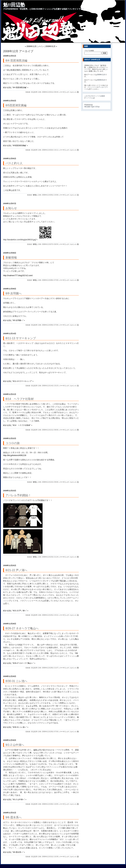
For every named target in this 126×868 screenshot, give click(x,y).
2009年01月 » (51, 46)
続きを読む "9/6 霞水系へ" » (14, 852)
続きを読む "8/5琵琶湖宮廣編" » (15, 145)
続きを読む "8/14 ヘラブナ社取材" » (18, 425)
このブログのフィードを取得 (94, 96)
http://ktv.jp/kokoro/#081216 (15, 455)
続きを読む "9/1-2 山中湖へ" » (15, 799)
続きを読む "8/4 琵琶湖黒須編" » (16, 87)
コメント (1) (74, 195)
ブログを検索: (89, 51)
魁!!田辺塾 (14, 5)
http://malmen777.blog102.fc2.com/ (18, 275)
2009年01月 (101, 80)
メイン (41, 46)
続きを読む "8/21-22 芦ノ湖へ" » (16, 611)
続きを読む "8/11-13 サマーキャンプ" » (18, 381)
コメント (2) (74, 857)
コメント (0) (74, 92)
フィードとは (89, 98)
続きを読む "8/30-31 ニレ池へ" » (16, 727)
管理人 (35, 195)
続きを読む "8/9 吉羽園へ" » (14, 320)
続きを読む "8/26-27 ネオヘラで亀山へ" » (19, 663)
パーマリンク (64, 92)
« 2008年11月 (31, 46)
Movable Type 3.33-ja (92, 107)
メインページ (92, 87)
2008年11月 (101, 75)
